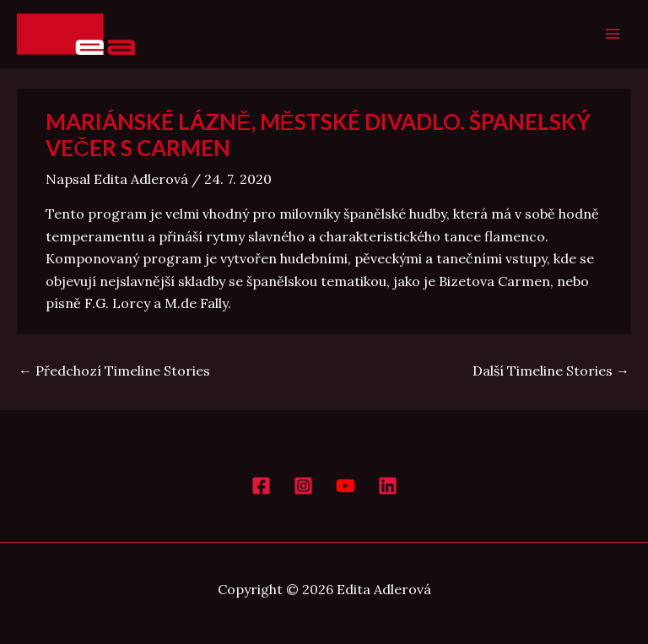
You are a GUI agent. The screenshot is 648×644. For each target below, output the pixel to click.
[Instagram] (303, 486)
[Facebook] (261, 486)
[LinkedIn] (388, 486)
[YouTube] (346, 486)
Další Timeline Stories (551, 371)
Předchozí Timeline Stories (114, 371)
